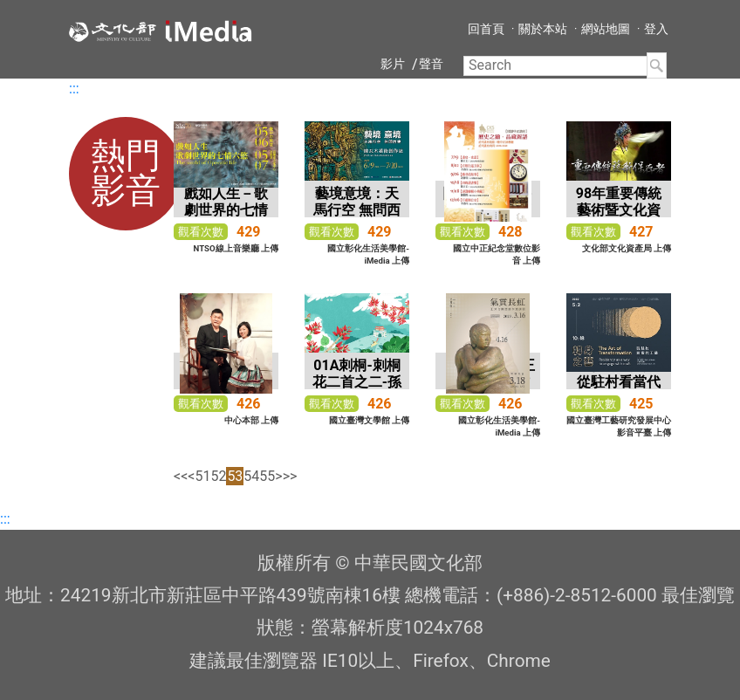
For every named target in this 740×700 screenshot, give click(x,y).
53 (235, 476)
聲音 (431, 64)
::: (74, 89)
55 (267, 476)
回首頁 (486, 29)
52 (218, 476)
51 (202, 476)
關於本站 (543, 29)
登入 (656, 29)
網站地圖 (606, 29)
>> (290, 476)
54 (251, 476)
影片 (393, 64)
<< (181, 476)
